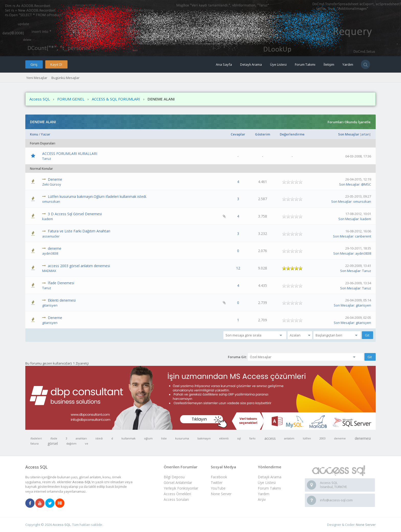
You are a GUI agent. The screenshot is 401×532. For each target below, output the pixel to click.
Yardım (348, 64)
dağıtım (71, 443)
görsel (53, 443)
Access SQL (40, 99)
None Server (221, 494)
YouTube (218, 488)
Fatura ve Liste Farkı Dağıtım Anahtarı (79, 231)
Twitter (217, 483)
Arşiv (262, 499)
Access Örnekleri (177, 494)
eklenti (224, 438)
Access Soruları (176, 499)
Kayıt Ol (56, 64)
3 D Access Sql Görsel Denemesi (75, 214)
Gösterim (263, 134)
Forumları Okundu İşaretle (349, 122)
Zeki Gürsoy (52, 184)
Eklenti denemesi (62, 300)
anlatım (289, 438)
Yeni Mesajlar (37, 78)
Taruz (47, 159)
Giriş (34, 64)
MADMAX (49, 271)
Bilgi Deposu (174, 477)
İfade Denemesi (61, 283)
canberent (363, 236)
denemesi (363, 438)
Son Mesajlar (349, 134)
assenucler (51, 236)
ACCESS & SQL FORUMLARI (116, 99)
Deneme (55, 179)
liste (164, 438)
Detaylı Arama (251, 64)
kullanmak (129, 438)
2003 (322, 438)
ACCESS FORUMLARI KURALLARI (70, 154)
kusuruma (182, 438)
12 (238, 268)
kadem (48, 219)
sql (239, 438)
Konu (34, 134)
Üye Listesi (278, 64)
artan (365, 134)
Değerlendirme (292, 134)
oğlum (148, 438)
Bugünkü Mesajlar (65, 78)
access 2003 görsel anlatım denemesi (79, 266)
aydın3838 (50, 253)
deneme (55, 248)
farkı (252, 438)
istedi (99, 438)
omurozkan (51, 201)
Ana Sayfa (224, 64)
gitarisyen (50, 305)
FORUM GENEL (71, 99)
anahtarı (81, 438)
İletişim (329, 64)
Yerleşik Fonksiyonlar (181, 488)
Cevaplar (238, 134)
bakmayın (204, 438)
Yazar (46, 134)
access (270, 438)
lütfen (307, 438)
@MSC (366, 184)
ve (87, 443)
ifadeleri (36, 438)
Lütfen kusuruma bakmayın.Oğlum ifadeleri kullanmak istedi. (97, 196)
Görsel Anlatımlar (178, 483)
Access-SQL (62, 525)
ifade (54, 438)
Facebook (219, 477)
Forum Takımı (305, 64)
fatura (35, 443)
